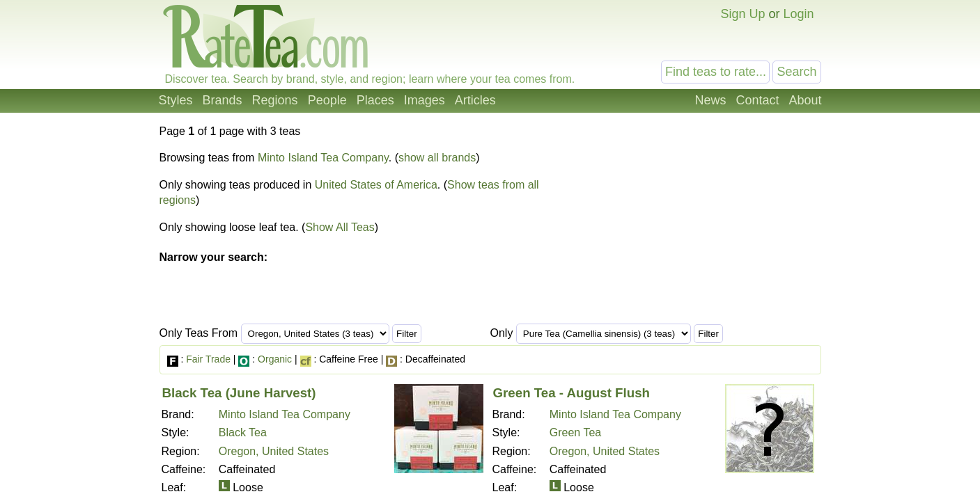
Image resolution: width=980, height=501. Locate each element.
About (805, 100)
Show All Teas (340, 227)
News (710, 100)
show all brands (437, 158)
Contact (757, 100)
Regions (275, 100)
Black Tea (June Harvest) (239, 393)
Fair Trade (208, 359)
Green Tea (575, 432)
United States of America (376, 185)
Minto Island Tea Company (323, 158)
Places (375, 100)
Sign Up (742, 14)
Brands (223, 100)
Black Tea (243, 432)
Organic (275, 359)
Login (798, 14)
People (327, 100)
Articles (475, 100)
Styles (176, 100)
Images (425, 100)
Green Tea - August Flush (572, 393)
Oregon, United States (274, 451)
